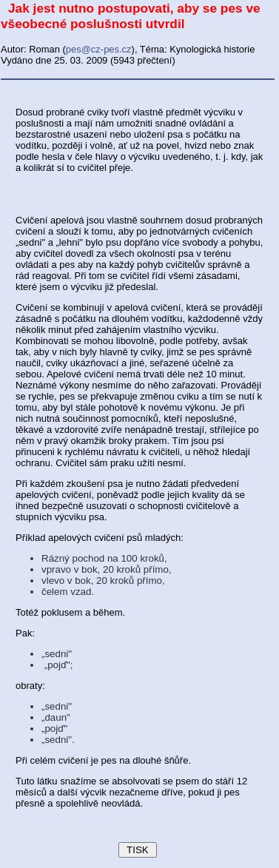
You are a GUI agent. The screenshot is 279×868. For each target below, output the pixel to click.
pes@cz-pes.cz (99, 49)
